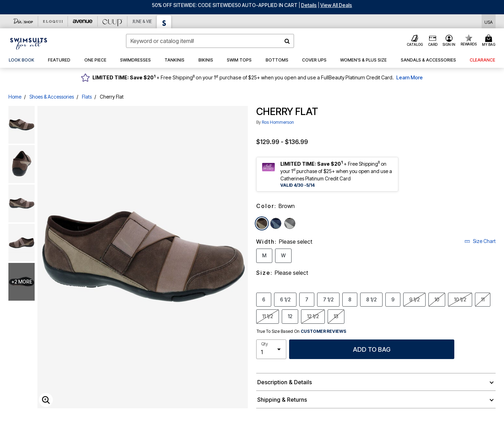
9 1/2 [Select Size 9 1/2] (414, 299)
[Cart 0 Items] (490, 41)
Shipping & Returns (282, 400)
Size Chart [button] (480, 241)
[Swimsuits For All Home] (29, 43)
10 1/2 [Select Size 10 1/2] (460, 299)
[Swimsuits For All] (164, 22)
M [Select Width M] (264, 255)
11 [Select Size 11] (483, 299)
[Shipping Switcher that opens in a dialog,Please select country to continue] (489, 22)
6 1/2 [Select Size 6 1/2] (285, 299)
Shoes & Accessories (52, 97)
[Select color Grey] (290, 223)
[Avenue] (83, 21)
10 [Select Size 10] (437, 299)
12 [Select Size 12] (290, 316)
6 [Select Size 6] (264, 299)
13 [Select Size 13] (336, 316)
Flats (87, 97)
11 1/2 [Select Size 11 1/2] (268, 316)
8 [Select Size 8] (350, 299)
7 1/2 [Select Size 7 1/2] (328, 299)
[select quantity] (271, 349)
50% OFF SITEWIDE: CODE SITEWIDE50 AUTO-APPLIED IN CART (225, 5)
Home (15, 97)
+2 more (22, 282)
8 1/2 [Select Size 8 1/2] (371, 299)
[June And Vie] (142, 21)
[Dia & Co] (23, 21)
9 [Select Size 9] (393, 299)
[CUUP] (113, 21)
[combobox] (210, 41)
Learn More (409, 77)
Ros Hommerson (278, 122)
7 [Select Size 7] (307, 299)
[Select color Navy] (276, 223)
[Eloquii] (53, 21)
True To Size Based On (301, 331)
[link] (22, 60)
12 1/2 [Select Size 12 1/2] (313, 316)
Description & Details (285, 382)
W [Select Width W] (283, 255)
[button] (309, 5)
